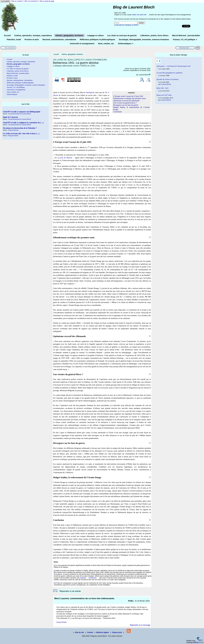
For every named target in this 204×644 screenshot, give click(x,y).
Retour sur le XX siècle (164, 95)
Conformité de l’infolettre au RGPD (126, 25)
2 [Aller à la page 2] (160, 61)
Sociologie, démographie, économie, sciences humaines (144, 40)
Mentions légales (102, 632)
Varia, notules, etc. (106, 44)
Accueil (7, 35)
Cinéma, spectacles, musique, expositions (33, 35)
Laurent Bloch (144, 75)
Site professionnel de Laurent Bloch (20, 114)
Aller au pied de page (47, 1)
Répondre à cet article (70, 591)
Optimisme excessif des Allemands (126, 101)
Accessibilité (5, 1)
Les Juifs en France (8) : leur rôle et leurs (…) (21, 133)
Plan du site (79, 632)
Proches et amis (32, 40)
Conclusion (117, 112)
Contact (89, 632)
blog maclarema (13, 130)
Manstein (93, 578)
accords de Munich (65, 158)
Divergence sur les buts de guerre (126, 105)
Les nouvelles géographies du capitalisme (170, 73)
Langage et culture (95, 35)
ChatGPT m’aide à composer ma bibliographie (22, 112)
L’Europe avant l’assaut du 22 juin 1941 (128, 96)
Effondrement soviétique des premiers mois (130, 98)
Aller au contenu (17, 1)
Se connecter (10, 48)
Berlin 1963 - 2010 (162, 88)
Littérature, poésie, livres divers (154, 35)
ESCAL (196, 642)
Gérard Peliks (61, 622)
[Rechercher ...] (185, 48)
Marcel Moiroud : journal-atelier (186, 35)
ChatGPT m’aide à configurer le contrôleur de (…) (23, 123)
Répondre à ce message (140, 625)
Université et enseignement (82, 44)
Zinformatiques (126, 44)
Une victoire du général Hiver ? (125, 103)
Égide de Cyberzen (10, 117)
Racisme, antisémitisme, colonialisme (59, 40)
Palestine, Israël (14, 40)
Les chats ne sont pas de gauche (122, 35)
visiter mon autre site (139, 15)
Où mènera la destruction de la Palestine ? (20, 128)
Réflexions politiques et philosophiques (97, 40)
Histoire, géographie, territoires (69, 35)
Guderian (83, 578)
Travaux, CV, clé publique (185, 40)
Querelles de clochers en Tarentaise (168, 79)
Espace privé (116, 632)
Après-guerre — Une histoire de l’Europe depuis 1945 (173, 66)
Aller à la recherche (31, 1)
